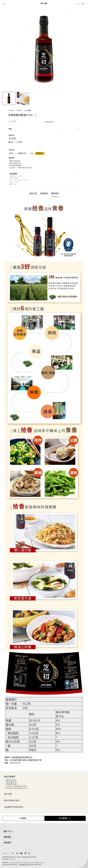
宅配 (12, 142)
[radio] (11, 142)
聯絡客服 (23, 865)
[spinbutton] (62, 130)
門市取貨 (20, 142)
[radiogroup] (16, 142)
